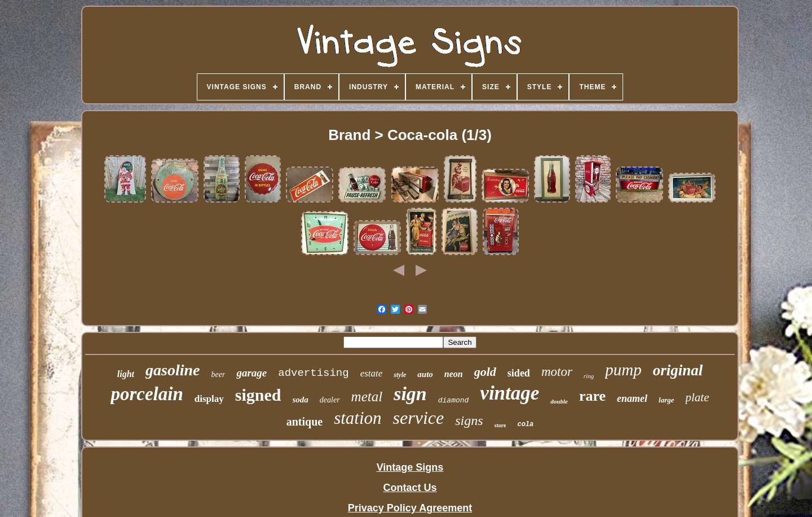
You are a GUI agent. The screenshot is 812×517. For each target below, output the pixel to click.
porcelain (147, 394)
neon (454, 374)
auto (425, 374)
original (678, 370)
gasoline (173, 370)
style (400, 375)
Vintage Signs (410, 467)
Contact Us (410, 488)
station (358, 418)
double (559, 401)
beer (219, 374)
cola (525, 424)
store (500, 425)
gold (485, 372)
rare (592, 396)
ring (589, 376)
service (419, 418)
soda (301, 400)
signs (469, 420)
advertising (313, 373)
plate (698, 397)
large (666, 400)
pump (623, 370)
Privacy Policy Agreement (410, 508)
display (209, 399)
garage (251, 373)
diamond (454, 400)
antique (304, 422)
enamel (632, 398)
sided (519, 373)
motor (557, 372)
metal (367, 396)
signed (258, 395)
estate (372, 373)
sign (410, 394)
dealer (330, 400)
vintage (509, 393)
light (126, 374)
